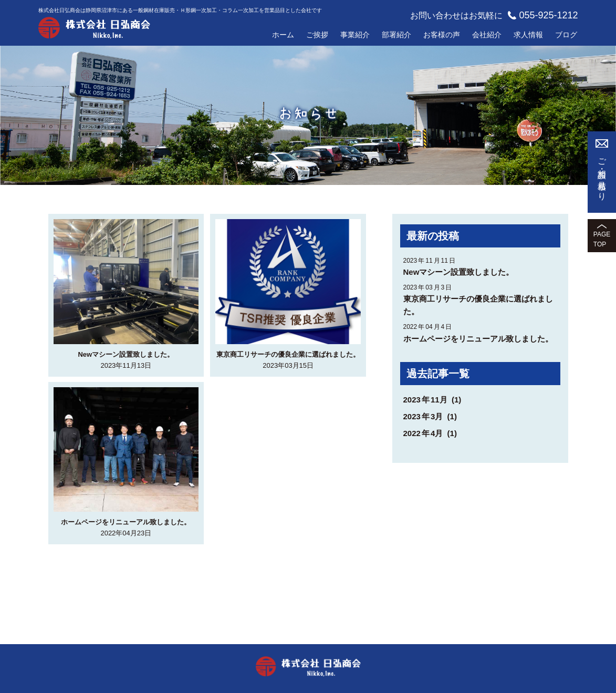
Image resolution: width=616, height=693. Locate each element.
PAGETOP (602, 239)
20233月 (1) (430, 416)
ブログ (566, 35)
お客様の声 (442, 35)
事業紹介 (355, 35)
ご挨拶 (317, 35)
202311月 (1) (432, 400)
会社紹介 (487, 35)
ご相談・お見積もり (602, 175)
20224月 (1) (430, 433)
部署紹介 (396, 35)
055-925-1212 (543, 15)
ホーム (283, 35)
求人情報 (528, 35)
